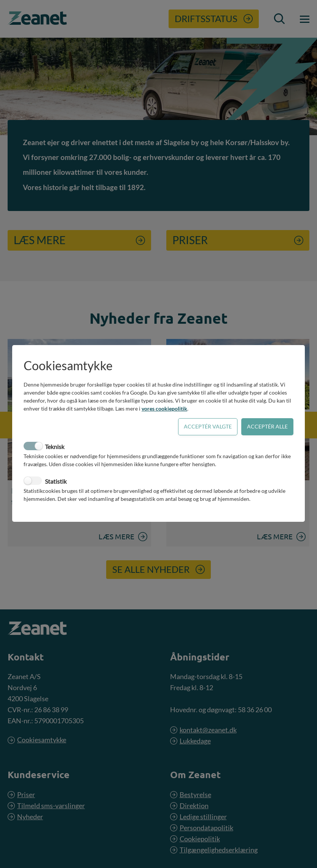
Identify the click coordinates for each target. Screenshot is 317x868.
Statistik (56, 481)
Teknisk (55, 447)
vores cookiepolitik (164, 408)
